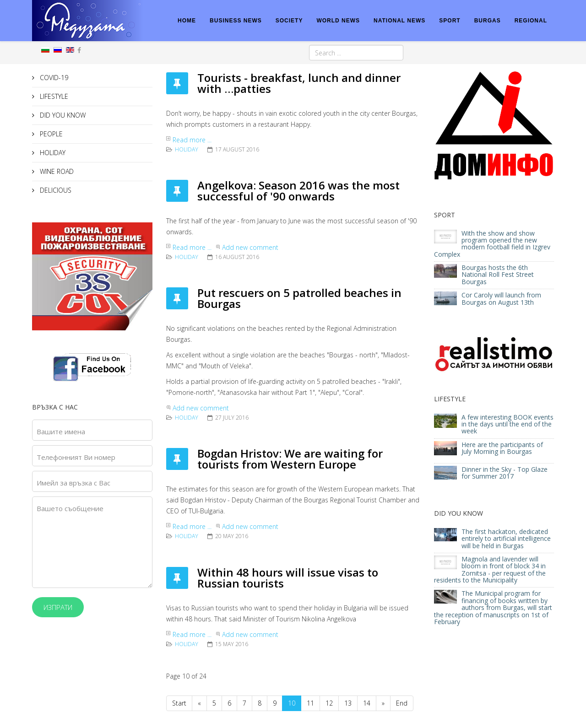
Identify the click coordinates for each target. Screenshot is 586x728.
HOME (187, 21)
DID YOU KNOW (62, 115)
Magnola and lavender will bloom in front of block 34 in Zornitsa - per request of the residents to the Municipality (490, 569)
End (402, 703)
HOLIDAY (52, 153)
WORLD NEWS (338, 21)
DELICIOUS (55, 190)
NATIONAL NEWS (399, 21)
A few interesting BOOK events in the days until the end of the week (507, 424)
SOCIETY (289, 21)
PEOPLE (50, 134)
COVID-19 (53, 78)
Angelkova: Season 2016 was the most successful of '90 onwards (298, 191)
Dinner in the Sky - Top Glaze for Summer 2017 (505, 473)
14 (367, 703)
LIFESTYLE (53, 96)
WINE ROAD (56, 171)
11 (310, 703)
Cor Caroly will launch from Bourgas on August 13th (501, 298)
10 (292, 703)
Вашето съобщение (70, 508)
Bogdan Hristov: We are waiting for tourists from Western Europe (290, 459)
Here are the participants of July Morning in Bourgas (502, 448)
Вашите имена (61, 431)
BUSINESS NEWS (236, 21)
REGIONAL (531, 21)
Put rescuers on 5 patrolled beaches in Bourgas (299, 298)
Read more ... (192, 140)
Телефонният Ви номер (76, 457)
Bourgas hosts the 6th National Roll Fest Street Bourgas (498, 275)
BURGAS (488, 21)
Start (179, 703)
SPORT (450, 21)
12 (329, 703)
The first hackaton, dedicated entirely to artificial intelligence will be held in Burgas (506, 539)
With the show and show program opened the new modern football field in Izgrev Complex (492, 244)
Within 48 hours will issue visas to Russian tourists (288, 578)
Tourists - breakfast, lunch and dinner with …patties (299, 83)
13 (348, 703)
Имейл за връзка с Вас (73, 483)
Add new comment (250, 247)
